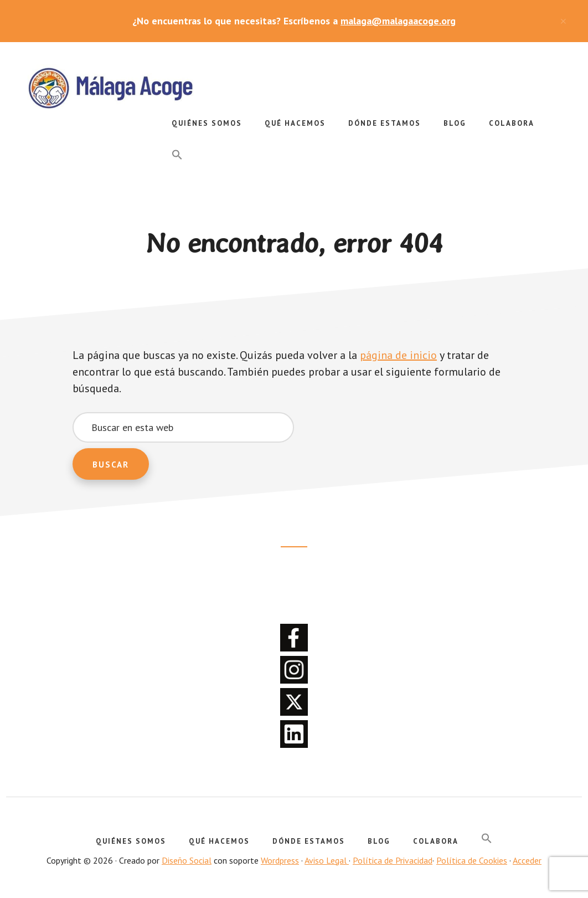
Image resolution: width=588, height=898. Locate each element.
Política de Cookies (472, 860)
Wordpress (280, 860)
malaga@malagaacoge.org (398, 21)
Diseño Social (187, 860)
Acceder (527, 860)
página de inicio (398, 355)
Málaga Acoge (111, 86)
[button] (177, 155)
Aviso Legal (327, 860)
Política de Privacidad (393, 860)
